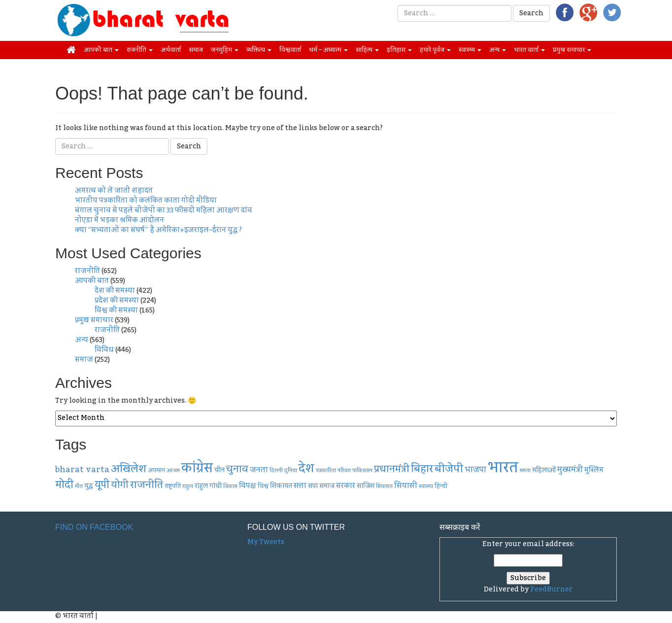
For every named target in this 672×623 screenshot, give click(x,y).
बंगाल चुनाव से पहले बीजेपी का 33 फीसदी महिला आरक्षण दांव (164, 210)
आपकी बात (101, 50)
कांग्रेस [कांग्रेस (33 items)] (197, 468)
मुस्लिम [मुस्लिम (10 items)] (594, 470)
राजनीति (140, 50)
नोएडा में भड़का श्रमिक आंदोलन (119, 220)
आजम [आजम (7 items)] (173, 470)
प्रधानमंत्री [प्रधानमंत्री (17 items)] (392, 469)
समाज (196, 50)
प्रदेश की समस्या (117, 301)
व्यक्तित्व (259, 50)
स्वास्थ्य (470, 50)
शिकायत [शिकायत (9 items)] (281, 486)
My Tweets (266, 542)
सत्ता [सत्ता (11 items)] (300, 485)
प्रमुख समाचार (572, 50)
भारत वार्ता (529, 50)
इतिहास (399, 50)
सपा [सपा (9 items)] (313, 486)
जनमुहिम (225, 50)
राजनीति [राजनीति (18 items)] (147, 485)
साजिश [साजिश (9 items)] (366, 486)
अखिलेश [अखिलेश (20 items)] (129, 469)
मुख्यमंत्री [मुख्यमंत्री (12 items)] (570, 470)
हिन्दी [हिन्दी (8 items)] (441, 486)
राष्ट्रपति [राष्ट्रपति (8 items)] (173, 486)
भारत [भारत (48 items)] (503, 467)
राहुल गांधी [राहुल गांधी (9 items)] (208, 486)
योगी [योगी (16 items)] (120, 485)
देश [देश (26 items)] (306, 469)
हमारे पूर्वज (435, 50)
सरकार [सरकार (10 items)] (346, 486)
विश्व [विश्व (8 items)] (263, 486)
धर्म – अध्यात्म (328, 50)
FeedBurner (552, 589)
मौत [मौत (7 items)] (79, 486)
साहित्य (367, 50)
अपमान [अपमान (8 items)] (156, 470)
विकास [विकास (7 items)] (230, 486)
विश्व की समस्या (116, 311)
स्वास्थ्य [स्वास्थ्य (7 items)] (426, 486)
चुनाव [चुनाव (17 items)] (237, 469)
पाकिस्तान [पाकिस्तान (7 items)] (362, 470)
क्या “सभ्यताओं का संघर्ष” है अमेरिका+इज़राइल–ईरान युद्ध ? (158, 230)
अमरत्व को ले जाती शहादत (114, 191)
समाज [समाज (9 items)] (327, 486)
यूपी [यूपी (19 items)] (102, 485)
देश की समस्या (115, 291)
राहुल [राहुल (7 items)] (188, 486)
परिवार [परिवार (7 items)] (344, 470)
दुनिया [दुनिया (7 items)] (291, 470)
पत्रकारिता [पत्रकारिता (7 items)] (326, 470)
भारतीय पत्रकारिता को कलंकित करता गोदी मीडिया (146, 201)
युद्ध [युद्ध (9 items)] (89, 486)
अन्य (498, 50)
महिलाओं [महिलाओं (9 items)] (544, 470)
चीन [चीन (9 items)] (219, 470)
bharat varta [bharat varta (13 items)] (82, 469)
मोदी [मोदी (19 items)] (64, 485)
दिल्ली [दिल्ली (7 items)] (276, 470)
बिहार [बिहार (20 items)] (422, 469)
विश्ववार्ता (290, 50)
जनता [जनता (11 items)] (259, 470)
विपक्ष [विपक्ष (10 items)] (248, 486)
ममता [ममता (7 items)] (525, 470)
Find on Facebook (94, 527)
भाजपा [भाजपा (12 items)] (475, 470)
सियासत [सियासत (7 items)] (384, 486)
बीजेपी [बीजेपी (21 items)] (449, 469)
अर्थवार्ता (171, 50)
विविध (104, 350)
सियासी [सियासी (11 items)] (406, 485)
